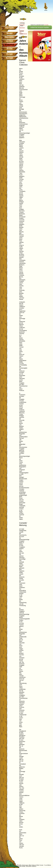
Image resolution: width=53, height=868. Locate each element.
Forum (10, 54)
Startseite (9, 28)
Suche (9, 49)
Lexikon (9, 41)
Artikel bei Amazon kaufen (40, 27)
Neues (9, 33)
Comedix (46, 25)
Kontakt (10, 58)
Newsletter (10, 37)
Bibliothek (22, 28)
